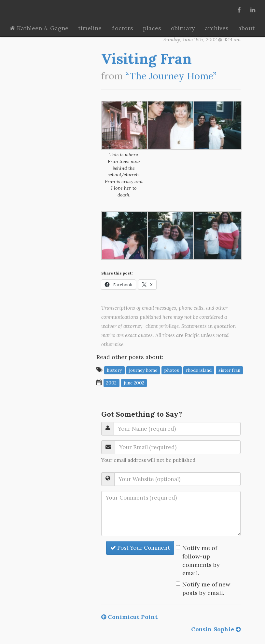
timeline (90, 28)
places (152, 28)
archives (217, 28)
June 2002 (134, 383)
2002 (111, 383)
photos (172, 370)
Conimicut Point (129, 617)
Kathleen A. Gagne (39, 28)
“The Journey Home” (171, 76)
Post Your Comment (140, 548)
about (246, 28)
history (114, 370)
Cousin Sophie (216, 629)
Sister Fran (229, 370)
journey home (143, 370)
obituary (183, 28)
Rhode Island (199, 370)
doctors (122, 28)
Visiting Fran (146, 59)
